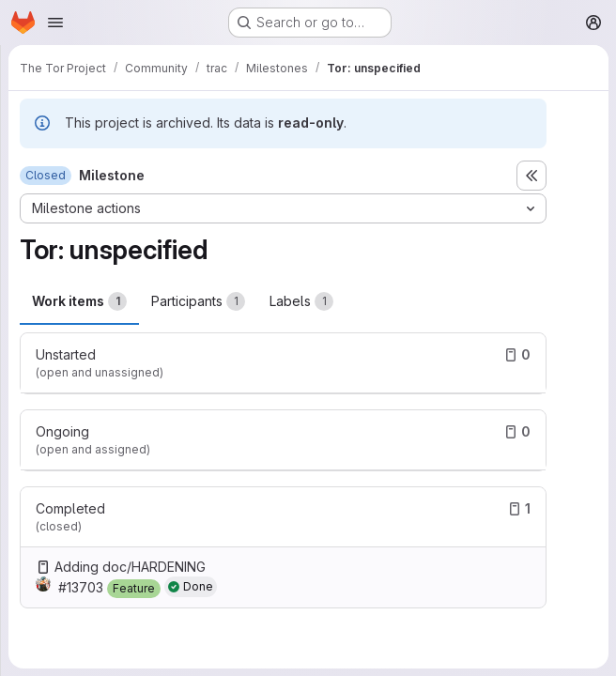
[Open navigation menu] (55, 23)
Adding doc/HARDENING (130, 567)
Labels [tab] (301, 301)
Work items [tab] (79, 301)
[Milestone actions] (283, 208)
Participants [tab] (198, 301)
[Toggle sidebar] (531, 176)
